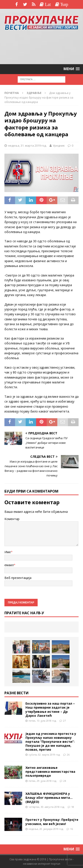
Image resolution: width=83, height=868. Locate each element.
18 (73, 807)
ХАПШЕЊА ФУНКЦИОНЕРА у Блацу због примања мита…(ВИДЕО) (49, 798)
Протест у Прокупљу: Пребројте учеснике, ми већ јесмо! (52, 822)
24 (65, 781)
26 (68, 755)
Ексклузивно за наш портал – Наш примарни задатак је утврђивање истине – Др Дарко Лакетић (50, 709)
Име (8, 552)
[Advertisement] (42, 47)
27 (64, 721)
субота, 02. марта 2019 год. (44, 755)
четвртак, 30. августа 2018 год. (47, 807)
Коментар (12, 519)
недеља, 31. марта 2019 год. (27, 146)
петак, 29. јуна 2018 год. (43, 781)
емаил (9, 565)
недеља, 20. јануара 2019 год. (46, 829)
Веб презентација (18, 578)
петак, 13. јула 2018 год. (43, 721)
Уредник (59, 146)
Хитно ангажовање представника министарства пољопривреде (50, 772)
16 (71, 829)
